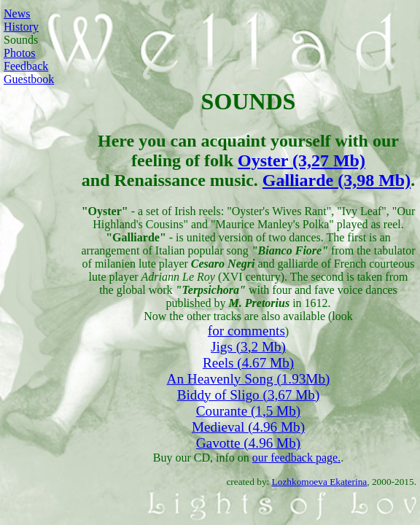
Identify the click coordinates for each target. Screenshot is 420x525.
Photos (20, 53)
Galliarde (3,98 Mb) (337, 180)
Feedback (26, 66)
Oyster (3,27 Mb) (302, 160)
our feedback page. (296, 458)
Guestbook (29, 79)
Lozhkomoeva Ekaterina (320, 482)
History (21, 27)
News (17, 13)
